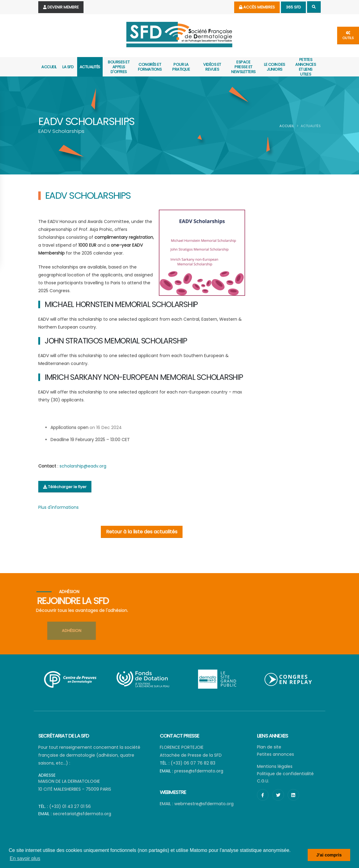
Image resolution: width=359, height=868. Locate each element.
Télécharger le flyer (65, 487)
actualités (90, 67)
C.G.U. (263, 781)
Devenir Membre (61, 7)
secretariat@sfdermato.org (82, 814)
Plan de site (269, 747)
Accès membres (257, 7)
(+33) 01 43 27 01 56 (70, 806)
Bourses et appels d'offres (119, 67)
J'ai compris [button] (329, 855)
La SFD (68, 67)
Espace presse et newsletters (243, 67)
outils (348, 36)
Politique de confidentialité (285, 774)
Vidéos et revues (212, 67)
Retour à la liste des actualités (142, 532)
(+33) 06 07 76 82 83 (193, 763)
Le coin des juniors (275, 67)
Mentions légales (275, 766)
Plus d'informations (58, 507)
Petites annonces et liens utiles (306, 67)
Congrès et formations (150, 67)
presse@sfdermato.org (199, 771)
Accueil (49, 67)
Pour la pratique (181, 67)
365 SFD (293, 7)
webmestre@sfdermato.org (204, 804)
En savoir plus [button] (25, 858)
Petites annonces (275, 754)
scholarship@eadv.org (83, 466)
